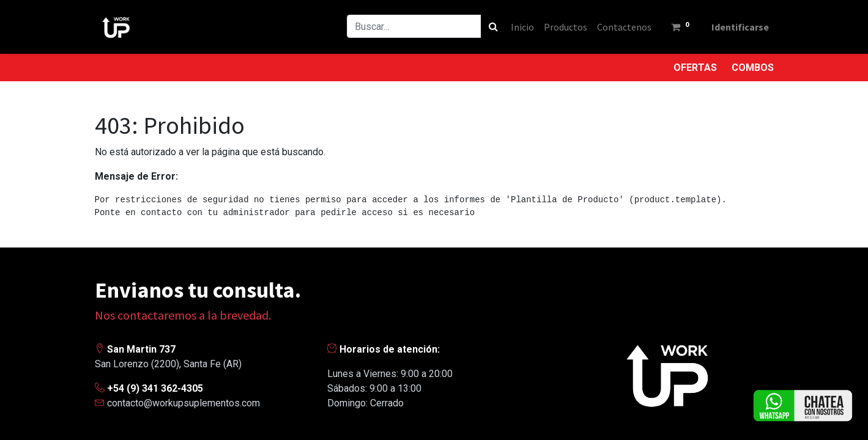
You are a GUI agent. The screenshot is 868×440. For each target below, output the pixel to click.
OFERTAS (695, 68)
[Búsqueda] (493, 26)
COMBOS (753, 68)
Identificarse (740, 27)
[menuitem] (522, 27)
